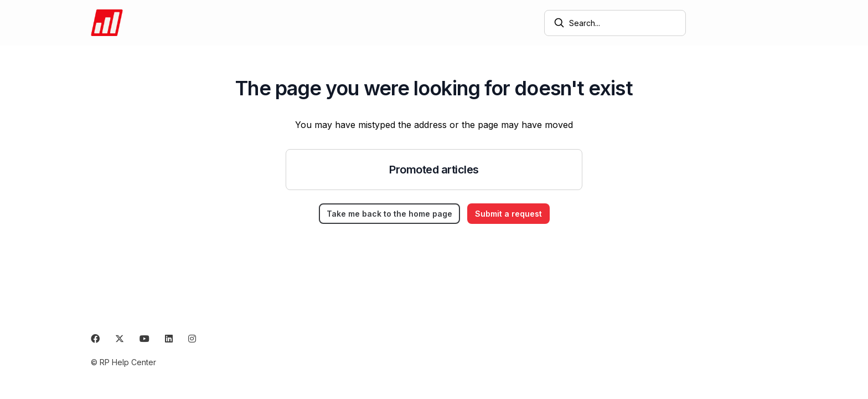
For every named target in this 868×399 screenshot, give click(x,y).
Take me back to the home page (389, 214)
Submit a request (736, 23)
